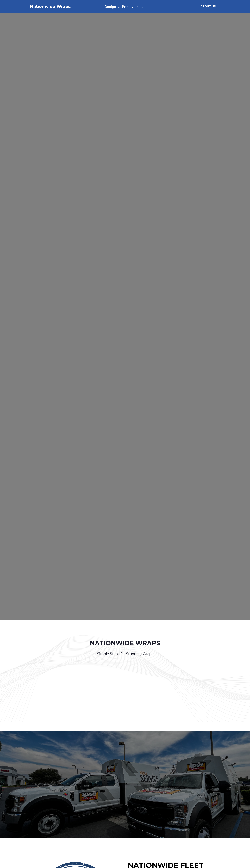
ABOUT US (208, 6)
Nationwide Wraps (50, 6)
